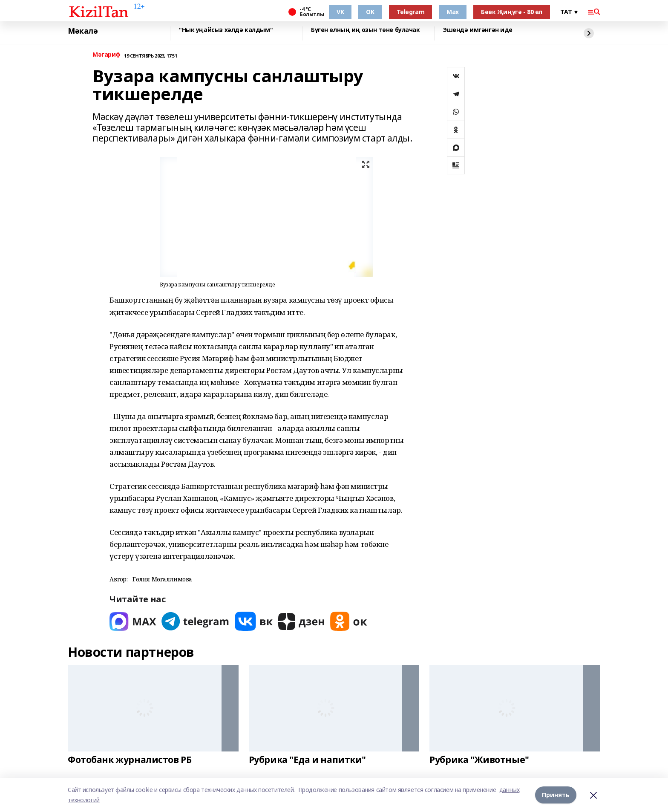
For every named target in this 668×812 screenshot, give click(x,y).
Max (453, 12)
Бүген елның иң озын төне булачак (366, 30)
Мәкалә (83, 31)
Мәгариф (107, 55)
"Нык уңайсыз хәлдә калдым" (226, 30)
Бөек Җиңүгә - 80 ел (512, 12)
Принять (556, 795)
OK (370, 12)
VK (340, 12)
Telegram (411, 12)
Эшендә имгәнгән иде (478, 30)
